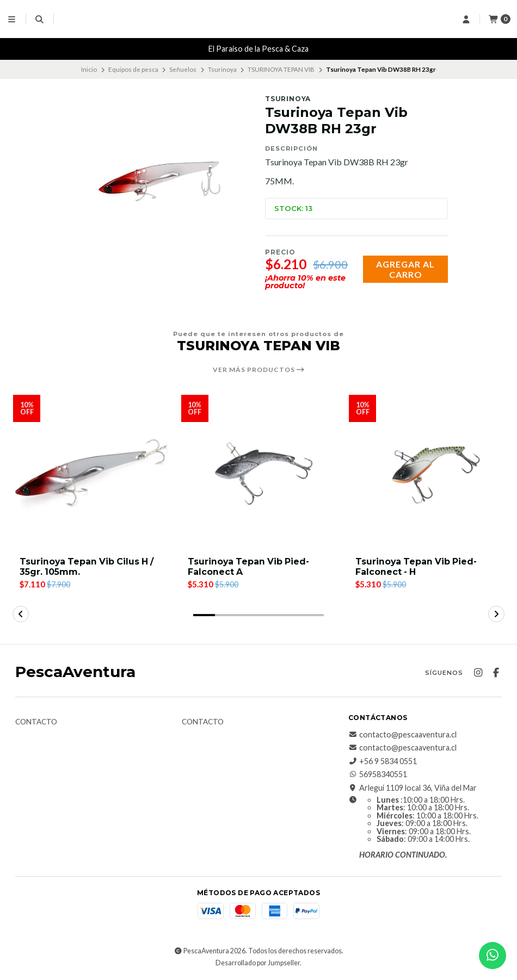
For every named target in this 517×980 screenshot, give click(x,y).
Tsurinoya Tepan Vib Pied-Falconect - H (417, 567)
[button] (204, 615)
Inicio (89, 69)
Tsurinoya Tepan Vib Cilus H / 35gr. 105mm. (88, 567)
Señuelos (183, 69)
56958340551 (378, 774)
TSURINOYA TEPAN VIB (281, 69)
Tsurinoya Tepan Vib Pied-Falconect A (250, 567)
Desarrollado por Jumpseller (258, 963)
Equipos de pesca (133, 69)
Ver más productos (259, 370)
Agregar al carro (405, 269)
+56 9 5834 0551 (383, 761)
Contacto (36, 722)
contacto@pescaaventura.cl (402, 735)
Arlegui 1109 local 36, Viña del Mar (413, 788)
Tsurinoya (222, 69)
